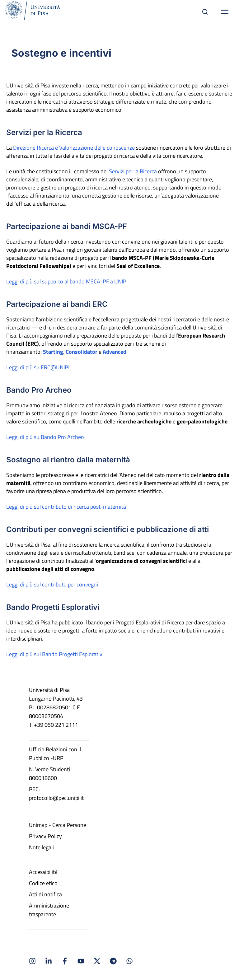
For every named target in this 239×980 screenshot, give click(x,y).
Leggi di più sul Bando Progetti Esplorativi (55, 654)
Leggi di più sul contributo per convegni (52, 584)
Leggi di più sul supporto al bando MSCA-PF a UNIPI (67, 281)
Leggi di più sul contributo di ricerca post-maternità (66, 507)
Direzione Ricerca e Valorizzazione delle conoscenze (74, 148)
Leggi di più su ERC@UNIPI (38, 367)
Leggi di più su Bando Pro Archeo (45, 437)
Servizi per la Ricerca (133, 171)
